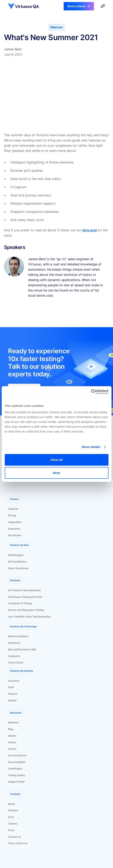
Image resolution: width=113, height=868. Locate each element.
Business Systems (18, 636)
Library (12, 749)
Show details (91, 447)
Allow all (57, 460)
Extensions (14, 529)
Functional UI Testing (20, 603)
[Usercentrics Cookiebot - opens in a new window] (91, 392)
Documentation (17, 762)
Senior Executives (18, 568)
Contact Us (14, 837)
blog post (90, 230)
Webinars (13, 722)
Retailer (12, 700)
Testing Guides (16, 775)
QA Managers (16, 555)
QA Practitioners (17, 562)
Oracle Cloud (16, 662)
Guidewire (14, 656)
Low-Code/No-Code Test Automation (29, 617)
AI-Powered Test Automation (24, 590)
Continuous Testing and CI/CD (25, 597)
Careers (13, 824)
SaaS (11, 687)
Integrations (15, 522)
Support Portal (16, 782)
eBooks (12, 736)
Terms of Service (18, 843)
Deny (57, 473)
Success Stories (17, 755)
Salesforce (14, 643)
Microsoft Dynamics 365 (22, 649)
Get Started (15, 535)
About (11, 804)
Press (11, 830)
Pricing (12, 515)
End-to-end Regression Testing (26, 610)
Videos (12, 742)
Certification (15, 769)
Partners (13, 810)
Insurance (14, 681)
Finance (13, 694)
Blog (11, 729)
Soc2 (11, 817)
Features (13, 509)
